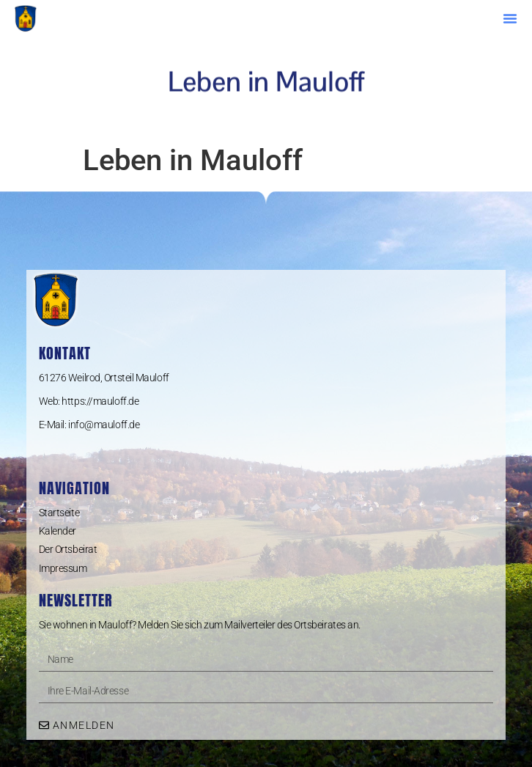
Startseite (59, 513)
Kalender (58, 531)
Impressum (63, 568)
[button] (510, 18)
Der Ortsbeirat (68, 549)
